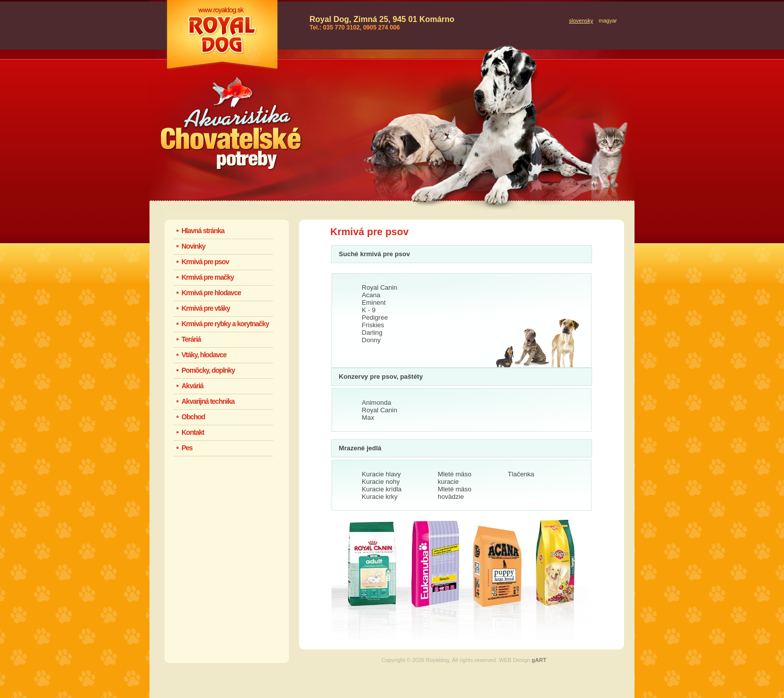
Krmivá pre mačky (208, 277)
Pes (187, 448)
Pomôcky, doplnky (208, 370)
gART (539, 660)
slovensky (581, 21)
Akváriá (192, 386)
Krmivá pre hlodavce (211, 293)
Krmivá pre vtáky (206, 308)
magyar (608, 21)
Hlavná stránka (203, 231)
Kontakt (193, 432)
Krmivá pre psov (205, 262)
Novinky (193, 246)
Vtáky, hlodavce (204, 355)
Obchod (193, 417)
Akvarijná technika (208, 401)
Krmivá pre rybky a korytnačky (225, 324)
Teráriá (191, 339)
